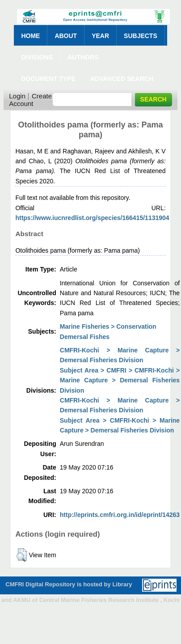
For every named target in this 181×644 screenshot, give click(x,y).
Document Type (48, 79)
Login (17, 96)
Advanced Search (122, 79)
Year (100, 36)
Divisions (37, 57)
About (66, 36)
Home (30, 36)
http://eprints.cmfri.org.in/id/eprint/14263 (120, 515)
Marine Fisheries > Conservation (108, 326)
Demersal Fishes (85, 337)
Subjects (141, 36)
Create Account (30, 100)
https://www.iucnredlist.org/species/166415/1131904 (92, 218)
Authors (83, 57)
